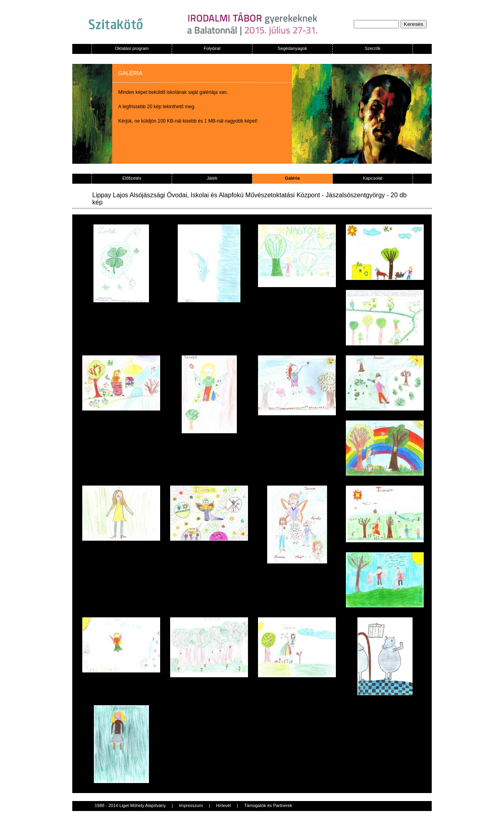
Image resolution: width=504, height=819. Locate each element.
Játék (212, 178)
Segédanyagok (292, 48)
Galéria (292, 178)
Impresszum (191, 805)
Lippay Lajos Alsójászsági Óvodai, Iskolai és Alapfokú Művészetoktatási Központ (206, 195)
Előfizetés (132, 178)
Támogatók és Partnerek (268, 805)
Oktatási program (132, 48)
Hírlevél (223, 805)
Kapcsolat (373, 178)
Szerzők (373, 48)
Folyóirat (212, 48)
